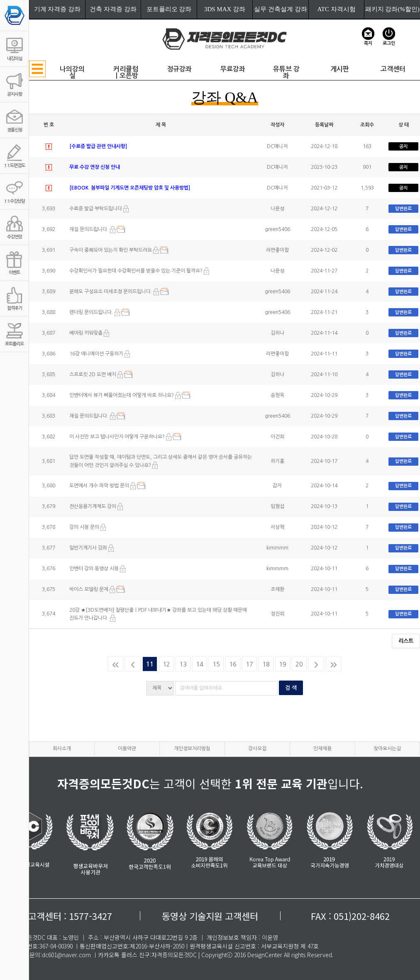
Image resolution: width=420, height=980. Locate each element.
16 (233, 664)
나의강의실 (72, 72)
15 (216, 664)
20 (299, 664)
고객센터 (393, 69)
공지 (403, 147)
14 (200, 664)
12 (166, 664)
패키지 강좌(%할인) (392, 9)
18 (266, 664)
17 (249, 664)
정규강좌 (179, 69)
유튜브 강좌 (286, 72)
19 (283, 664)
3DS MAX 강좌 (225, 9)
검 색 (291, 688)
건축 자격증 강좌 (113, 9)
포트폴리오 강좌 (169, 9)
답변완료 (403, 209)
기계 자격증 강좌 (57, 9)
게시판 (340, 69)
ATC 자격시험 (337, 9)
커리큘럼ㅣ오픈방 (126, 72)
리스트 (406, 641)
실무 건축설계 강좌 (281, 9)
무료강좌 (233, 69)
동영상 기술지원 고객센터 (210, 916)
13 (183, 664)
